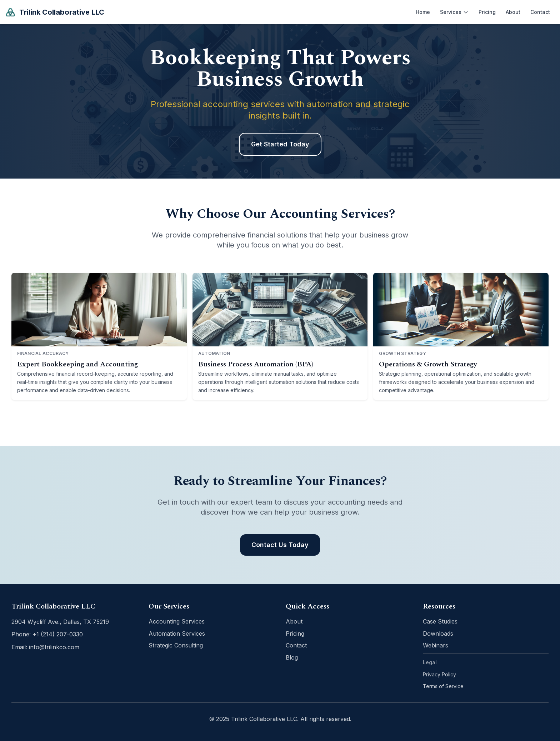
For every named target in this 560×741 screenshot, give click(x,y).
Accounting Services (177, 621)
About (513, 12)
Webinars (436, 645)
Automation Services (177, 634)
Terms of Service (443, 686)
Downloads (438, 634)
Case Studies (440, 621)
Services (454, 12)
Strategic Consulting (176, 645)
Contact (540, 12)
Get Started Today (280, 144)
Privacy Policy (439, 674)
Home (423, 12)
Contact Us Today (280, 545)
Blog (292, 657)
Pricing (487, 12)
